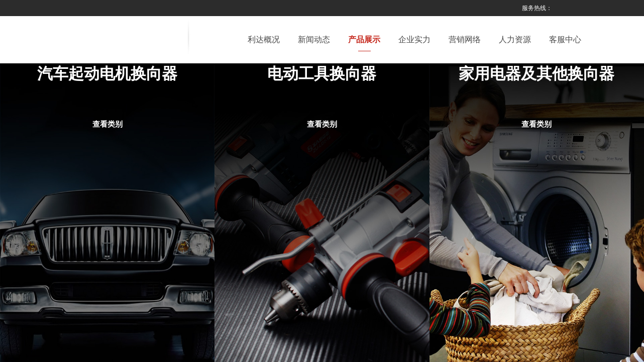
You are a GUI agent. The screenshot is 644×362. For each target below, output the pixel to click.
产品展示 (364, 40)
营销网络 (465, 40)
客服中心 (565, 40)
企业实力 (414, 40)
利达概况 (264, 40)
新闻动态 (314, 40)
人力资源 (515, 40)
